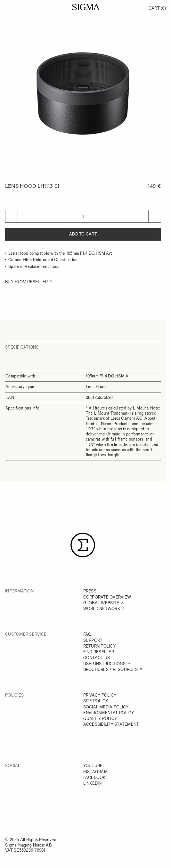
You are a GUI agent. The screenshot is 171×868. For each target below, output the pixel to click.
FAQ (87, 634)
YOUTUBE (93, 766)
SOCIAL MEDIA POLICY (106, 707)
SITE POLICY (96, 701)
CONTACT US (97, 658)
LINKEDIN (93, 783)
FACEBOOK (94, 777)
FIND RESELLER (99, 652)
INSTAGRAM (95, 772)
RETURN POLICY (99, 646)
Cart (157, 8)
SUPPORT (93, 640)
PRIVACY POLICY (100, 695)
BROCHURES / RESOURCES (110, 670)
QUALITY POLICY (100, 719)
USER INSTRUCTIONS (104, 664)
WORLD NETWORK (102, 609)
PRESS (90, 591)
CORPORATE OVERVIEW (107, 597)
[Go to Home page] (86, 7)
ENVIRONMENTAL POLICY (109, 713)
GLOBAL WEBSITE (101, 603)
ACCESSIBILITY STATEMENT (111, 724)
